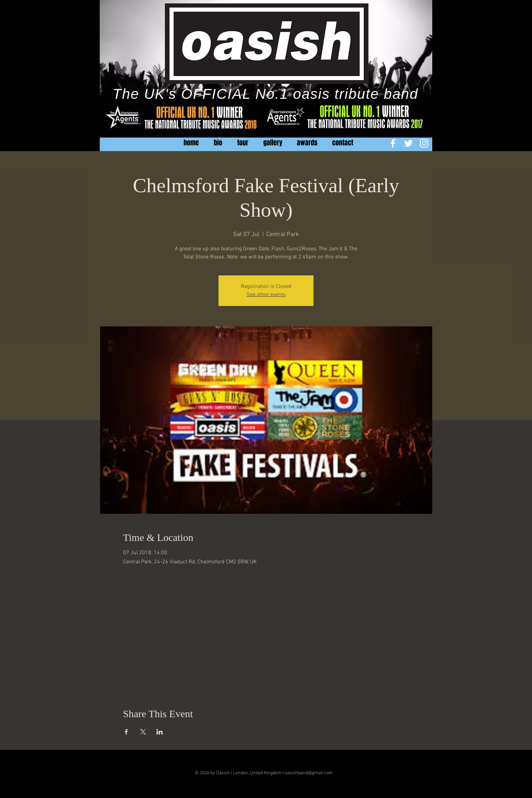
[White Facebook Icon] (393, 143)
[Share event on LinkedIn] (160, 732)
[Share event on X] (143, 732)
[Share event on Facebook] (126, 732)
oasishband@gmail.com (309, 773)
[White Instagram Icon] (424, 143)
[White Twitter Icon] (408, 143)
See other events (266, 295)
